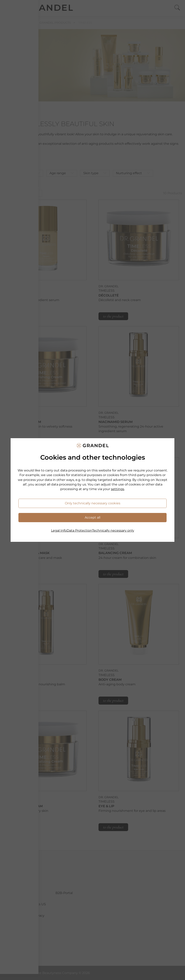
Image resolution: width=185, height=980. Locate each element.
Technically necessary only (113, 530)
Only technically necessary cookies (93, 503)
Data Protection (79, 530)
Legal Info (59, 530)
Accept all (92, 517)
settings (118, 489)
